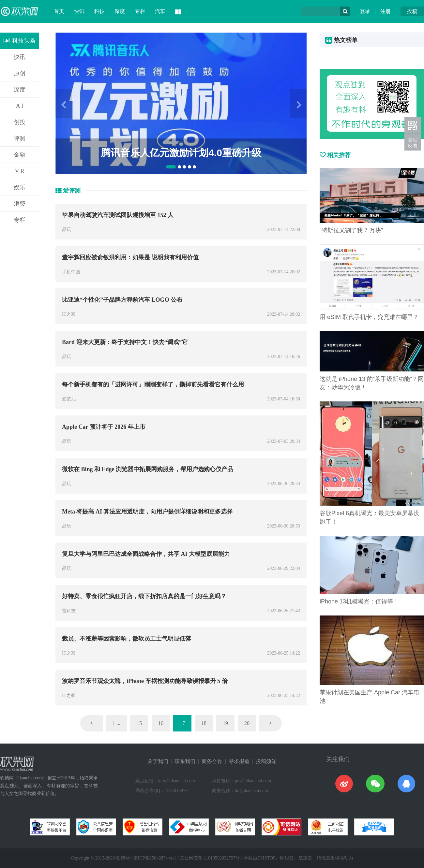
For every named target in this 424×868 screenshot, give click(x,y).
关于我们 (158, 761)
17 (182, 723)
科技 (99, 11)
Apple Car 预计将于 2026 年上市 (104, 427)
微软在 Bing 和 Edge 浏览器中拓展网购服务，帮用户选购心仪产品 (148, 469)
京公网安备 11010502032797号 (210, 858)
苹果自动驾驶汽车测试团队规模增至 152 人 (118, 215)
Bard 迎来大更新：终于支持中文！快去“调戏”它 (125, 342)
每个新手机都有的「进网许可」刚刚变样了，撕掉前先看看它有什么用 (153, 384)
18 (204, 723)
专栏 (140, 11)
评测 (20, 138)
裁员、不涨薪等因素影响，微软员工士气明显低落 (127, 639)
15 (139, 723)
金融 (20, 155)
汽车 (160, 11)
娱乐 (20, 187)
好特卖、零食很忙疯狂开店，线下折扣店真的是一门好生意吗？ (144, 596)
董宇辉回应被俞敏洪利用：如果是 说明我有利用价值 (130, 257)
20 (247, 723)
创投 (20, 122)
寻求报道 (239, 761)
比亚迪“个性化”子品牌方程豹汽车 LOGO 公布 (122, 300)
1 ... (116, 723)
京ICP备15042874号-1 (155, 858)
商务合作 (212, 761)
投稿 (412, 11)
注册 (386, 11)
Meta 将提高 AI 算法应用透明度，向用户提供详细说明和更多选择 (147, 512)
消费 (20, 204)
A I (20, 106)
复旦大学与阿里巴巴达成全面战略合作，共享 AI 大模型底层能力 (146, 554)
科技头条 (20, 41)
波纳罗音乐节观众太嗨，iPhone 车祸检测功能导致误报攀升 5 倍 (145, 681)
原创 (20, 73)
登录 (365, 11)
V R (19, 171)
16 (161, 723)
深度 (120, 11)
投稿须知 (266, 761)
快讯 (79, 11)
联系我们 (185, 761)
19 (225, 723)
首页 (59, 11)
